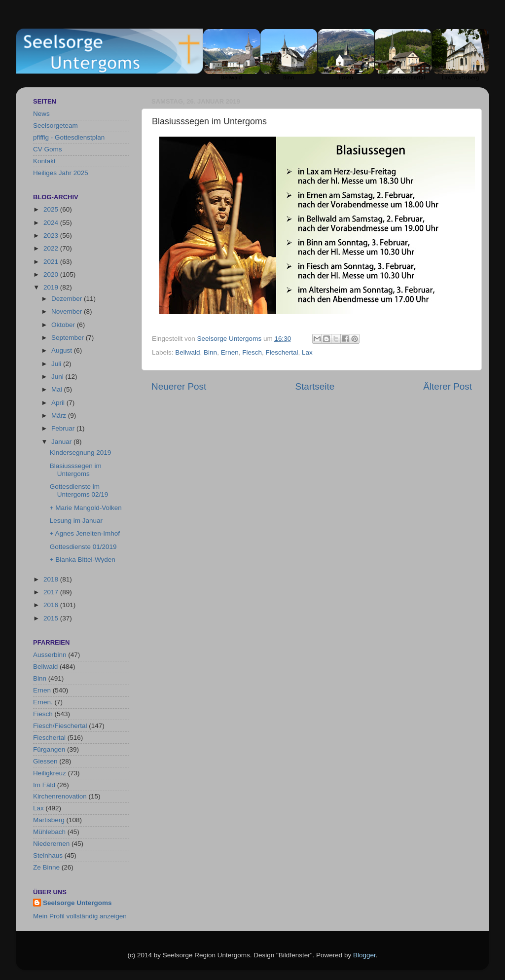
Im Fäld (44, 785)
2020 (52, 274)
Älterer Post (448, 386)
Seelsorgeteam (55, 126)
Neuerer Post (179, 386)
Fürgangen (49, 749)
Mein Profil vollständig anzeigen (80, 916)
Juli (57, 364)
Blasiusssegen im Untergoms (76, 470)
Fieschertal (282, 352)
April (59, 403)
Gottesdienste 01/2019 (83, 547)
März (60, 416)
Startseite (315, 386)
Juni (58, 377)
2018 (52, 579)
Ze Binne (46, 867)
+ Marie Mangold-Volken (86, 508)
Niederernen (51, 844)
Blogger (364, 955)
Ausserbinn (50, 655)
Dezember (68, 299)
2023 (52, 236)
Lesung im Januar (76, 521)
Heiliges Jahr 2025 (61, 173)
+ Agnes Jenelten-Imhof (85, 533)
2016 (52, 605)
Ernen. (43, 702)
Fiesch (252, 352)
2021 (52, 262)
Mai (58, 389)
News (41, 114)
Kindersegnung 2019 (81, 453)
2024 (52, 223)
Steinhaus (48, 855)
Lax (307, 352)
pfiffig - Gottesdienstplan (69, 137)
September (69, 338)
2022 (52, 248)
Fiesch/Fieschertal (60, 726)
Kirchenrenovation (60, 796)
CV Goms (48, 149)
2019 (52, 287)
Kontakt (44, 161)
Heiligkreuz (50, 773)
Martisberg (49, 820)
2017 (52, 592)
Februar (64, 428)
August (63, 350)
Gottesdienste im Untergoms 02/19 (79, 490)
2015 (52, 618)
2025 (52, 209)
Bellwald (187, 352)
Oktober (64, 325)
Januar (62, 442)
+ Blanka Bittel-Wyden (83, 560)
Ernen (230, 352)
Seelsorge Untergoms (77, 903)
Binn (210, 352)
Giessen (45, 761)
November (68, 311)
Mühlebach (49, 832)
